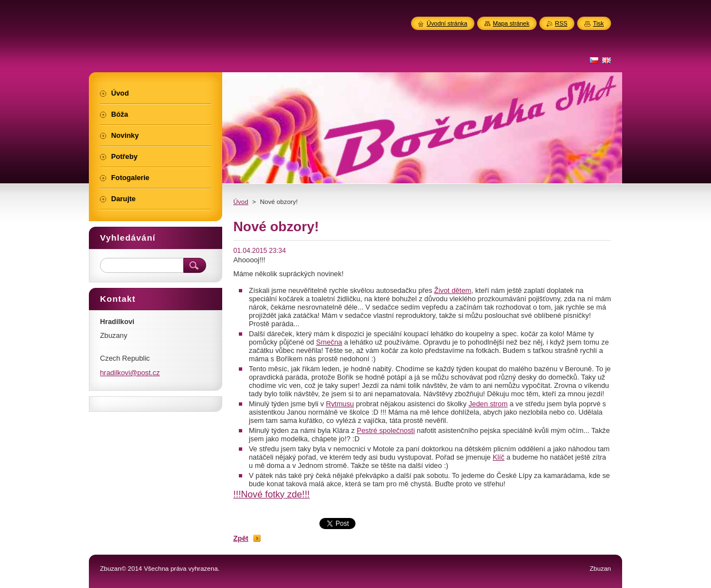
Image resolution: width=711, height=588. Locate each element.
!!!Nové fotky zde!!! (272, 494)
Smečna (329, 342)
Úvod (241, 202)
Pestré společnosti (386, 430)
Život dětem (453, 290)
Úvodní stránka (447, 23)
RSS (561, 23)
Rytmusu (340, 404)
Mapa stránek (511, 23)
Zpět (241, 538)
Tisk (598, 23)
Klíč (499, 457)
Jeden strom (488, 404)
